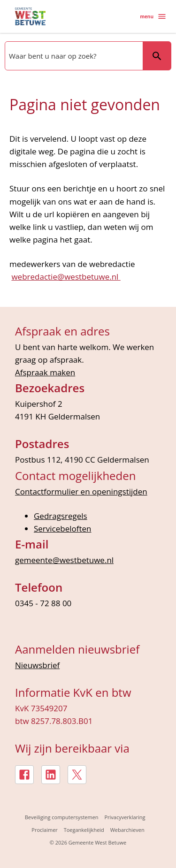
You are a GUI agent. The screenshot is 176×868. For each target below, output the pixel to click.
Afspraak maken (45, 372)
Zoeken (153, 56)
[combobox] (73, 56)
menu (153, 16)
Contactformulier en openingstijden (81, 491)
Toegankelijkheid (84, 830)
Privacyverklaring (125, 817)
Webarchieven (127, 830)
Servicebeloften (63, 529)
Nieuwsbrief (37, 665)
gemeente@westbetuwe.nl (64, 560)
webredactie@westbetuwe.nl (66, 277)
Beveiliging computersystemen (62, 817)
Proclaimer (45, 830)
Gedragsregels (61, 516)
